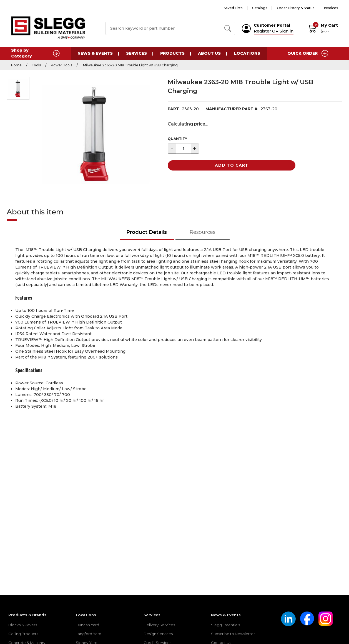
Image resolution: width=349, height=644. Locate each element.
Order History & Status (296, 8)
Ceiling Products (23, 634)
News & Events (95, 53)
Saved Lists (233, 8)
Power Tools (61, 65)
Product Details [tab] (147, 232)
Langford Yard (89, 634)
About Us (209, 53)
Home (16, 65)
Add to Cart (232, 165)
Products (172, 53)
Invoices (331, 8)
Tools (36, 65)
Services (136, 53)
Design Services (158, 634)
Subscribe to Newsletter (233, 634)
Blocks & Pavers (23, 625)
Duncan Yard (87, 625)
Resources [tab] (203, 232)
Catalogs (260, 8)
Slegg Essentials (225, 625)
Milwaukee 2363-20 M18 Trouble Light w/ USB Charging (130, 65)
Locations (247, 53)
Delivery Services (159, 625)
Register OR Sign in (274, 31)
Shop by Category (35, 53)
